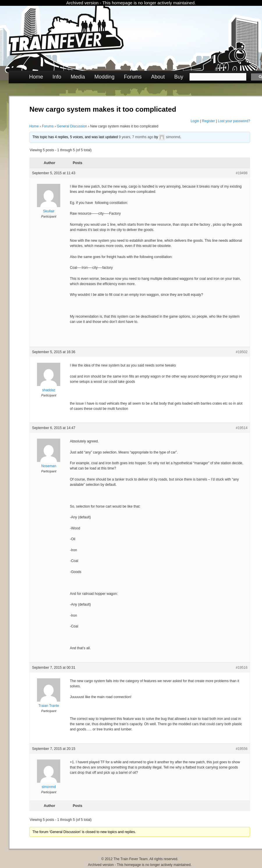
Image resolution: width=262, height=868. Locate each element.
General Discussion (72, 126)
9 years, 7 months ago (136, 137)
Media (78, 77)
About (158, 77)
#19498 (242, 173)
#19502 (242, 352)
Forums (133, 77)
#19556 (242, 749)
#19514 (242, 428)
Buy (179, 77)
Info (57, 77)
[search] (217, 77)
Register (209, 121)
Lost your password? (234, 121)
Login (195, 121)
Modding (104, 77)
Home (36, 77)
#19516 (242, 668)
